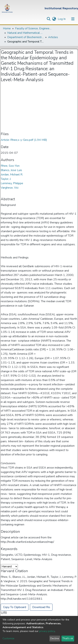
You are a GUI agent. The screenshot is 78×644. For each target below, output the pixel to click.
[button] (54, 19)
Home (7, 28)
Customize (8, 638)
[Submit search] (49, 19)
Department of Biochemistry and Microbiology (26, 37)
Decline (55, 638)
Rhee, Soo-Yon (10, 166)
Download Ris (41, 607)
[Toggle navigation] (73, 19)
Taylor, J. (6, 179)
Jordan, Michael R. (12, 175)
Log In (62, 19)
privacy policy (47, 631)
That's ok (68, 638)
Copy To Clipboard (15, 607)
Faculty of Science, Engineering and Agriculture (33, 28)
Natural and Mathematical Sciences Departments (26, 33)
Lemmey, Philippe (12, 183)
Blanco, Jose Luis (11, 170)
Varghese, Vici (10, 188)
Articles (53, 37)
